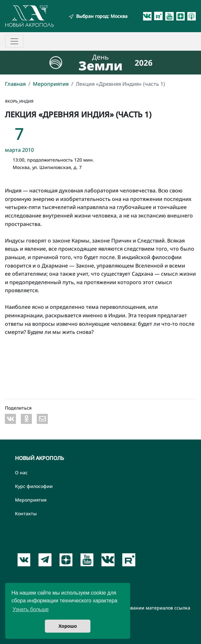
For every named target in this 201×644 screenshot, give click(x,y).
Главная (15, 84)
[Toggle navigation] (14, 41)
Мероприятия (51, 84)
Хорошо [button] (68, 626)
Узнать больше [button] (30, 609)
